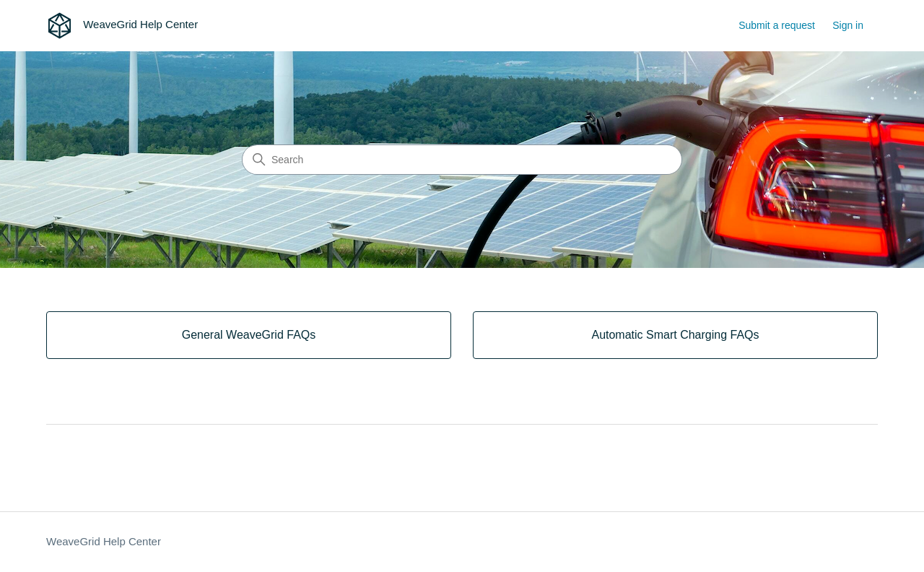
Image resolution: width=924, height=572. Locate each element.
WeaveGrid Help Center (104, 541)
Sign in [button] (848, 25)
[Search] (462, 160)
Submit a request (777, 25)
